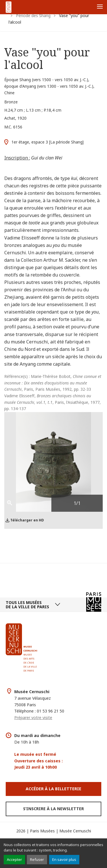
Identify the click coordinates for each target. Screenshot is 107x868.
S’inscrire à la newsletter (53, 809)
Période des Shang (33, 16)
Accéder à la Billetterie (53, 789)
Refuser (37, 859)
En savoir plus (64, 859)
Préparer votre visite (33, 717)
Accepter (14, 859)
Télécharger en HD (27, 520)
